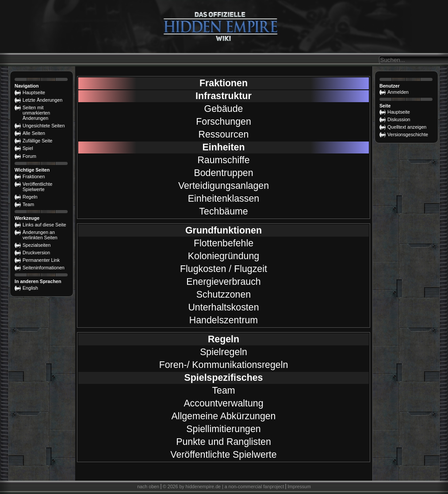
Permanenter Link (41, 260)
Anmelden (398, 92)
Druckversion (36, 253)
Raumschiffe (223, 160)
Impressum (299, 486)
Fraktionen (224, 83)
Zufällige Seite (38, 141)
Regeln (30, 197)
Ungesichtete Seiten (44, 126)
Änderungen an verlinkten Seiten (40, 235)
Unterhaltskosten (223, 307)
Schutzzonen (224, 295)
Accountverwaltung (223, 403)
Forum (29, 156)
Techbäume (223, 211)
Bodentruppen (223, 173)
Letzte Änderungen (42, 100)
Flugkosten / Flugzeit (224, 269)
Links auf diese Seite (44, 225)
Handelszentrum (224, 320)
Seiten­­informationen (44, 268)
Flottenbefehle (224, 243)
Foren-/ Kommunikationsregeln (224, 365)
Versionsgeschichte (408, 134)
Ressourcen (224, 134)
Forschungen (224, 122)
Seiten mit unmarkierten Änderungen (36, 113)
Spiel (28, 148)
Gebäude (224, 109)
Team (223, 391)
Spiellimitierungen (223, 429)
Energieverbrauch (223, 282)
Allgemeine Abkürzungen (224, 416)
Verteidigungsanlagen (224, 186)
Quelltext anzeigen (407, 127)
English (30, 288)
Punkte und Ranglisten (224, 442)
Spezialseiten (36, 245)
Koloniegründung (224, 256)
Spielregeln (224, 352)
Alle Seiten (34, 133)
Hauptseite (399, 112)
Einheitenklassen (224, 199)
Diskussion (399, 119)
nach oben (148, 486)
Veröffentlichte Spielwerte (223, 455)
